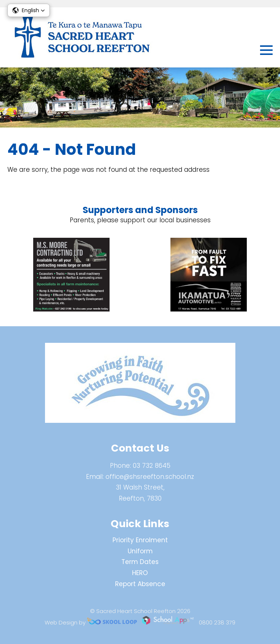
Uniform (140, 551)
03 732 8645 (152, 466)
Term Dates (140, 562)
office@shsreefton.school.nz (150, 477)
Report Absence (140, 584)
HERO (140, 573)
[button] (29, 10)
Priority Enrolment (140, 540)
